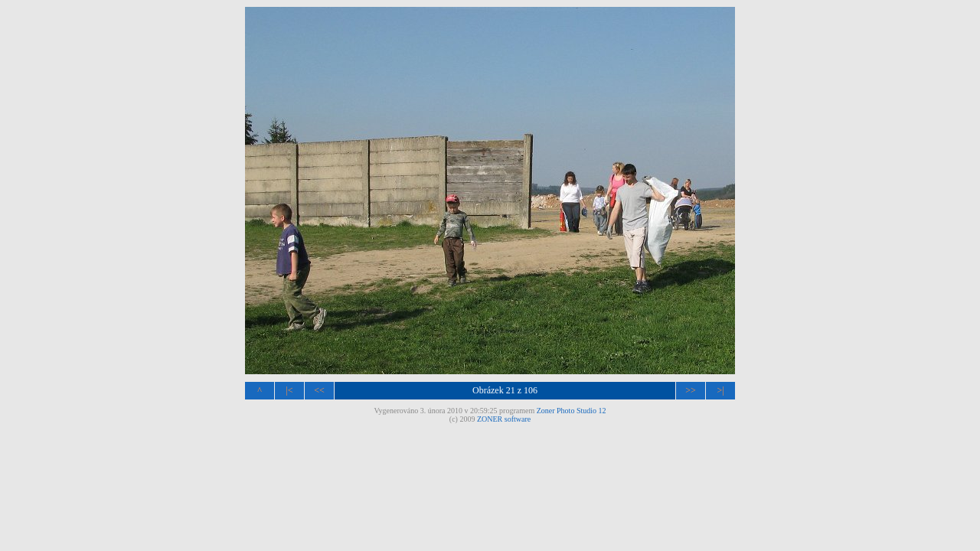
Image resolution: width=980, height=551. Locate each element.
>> (691, 390)
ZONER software (504, 419)
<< (319, 390)
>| (720, 390)
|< (289, 390)
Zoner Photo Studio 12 (572, 411)
